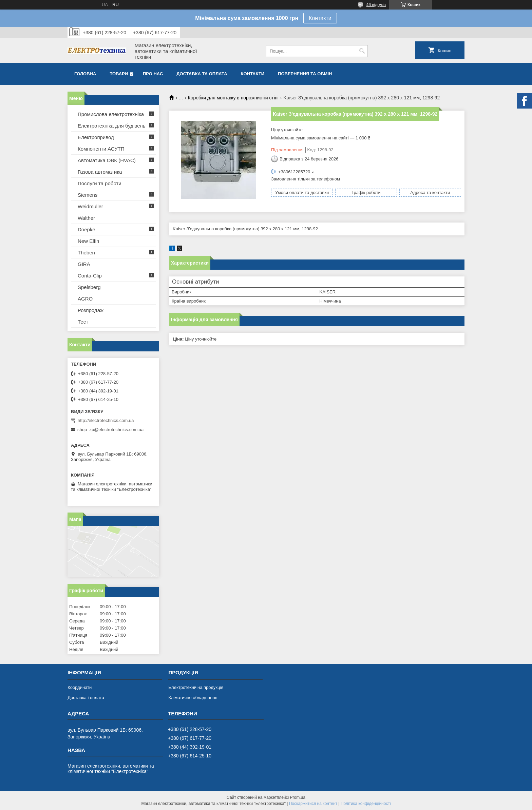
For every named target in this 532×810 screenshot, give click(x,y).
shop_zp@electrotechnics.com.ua (110, 430)
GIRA (84, 264)
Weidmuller (90, 206)
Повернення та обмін (305, 74)
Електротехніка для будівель (112, 126)
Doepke (87, 229)
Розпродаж (91, 310)
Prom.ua (298, 797)
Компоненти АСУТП (101, 149)
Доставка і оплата (86, 698)
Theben (86, 253)
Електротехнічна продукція (196, 687)
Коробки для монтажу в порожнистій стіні (233, 98)
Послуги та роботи (100, 183)
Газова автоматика (100, 172)
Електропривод (96, 137)
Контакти (320, 18)
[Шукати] (362, 51)
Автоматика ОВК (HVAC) (107, 160)
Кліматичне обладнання (193, 698)
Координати (80, 687)
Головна (85, 74)
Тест (83, 322)
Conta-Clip (90, 276)
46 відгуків (376, 5)
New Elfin (88, 241)
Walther (86, 218)
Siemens (88, 195)
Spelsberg (89, 287)
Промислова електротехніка (111, 114)
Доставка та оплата (202, 74)
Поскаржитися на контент (313, 804)
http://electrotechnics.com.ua (106, 420)
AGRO (85, 299)
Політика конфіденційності (366, 804)
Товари (119, 74)
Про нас (153, 74)
